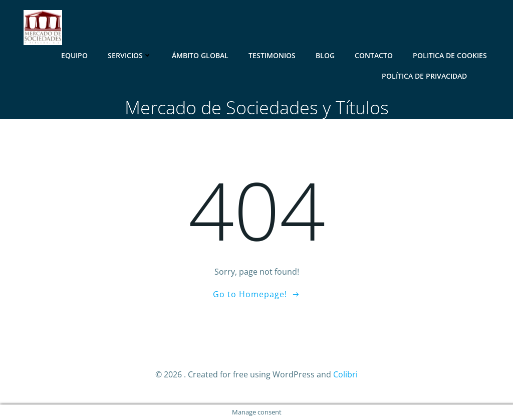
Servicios (130, 55)
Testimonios (272, 55)
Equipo (74, 55)
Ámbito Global (200, 55)
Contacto (374, 55)
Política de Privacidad (424, 76)
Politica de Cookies (450, 55)
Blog (325, 55)
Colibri (345, 374)
